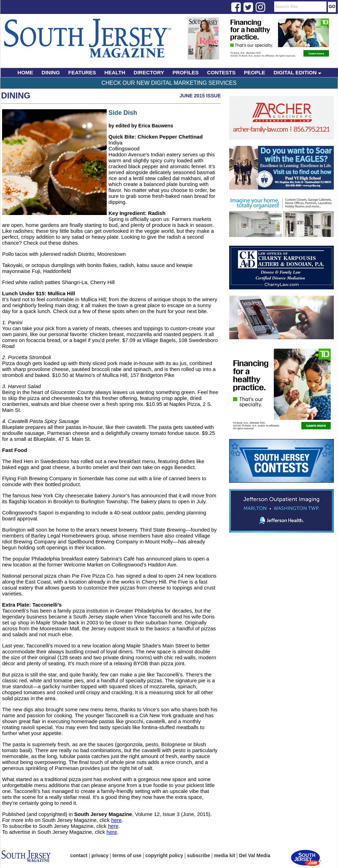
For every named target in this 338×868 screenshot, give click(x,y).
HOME (25, 72)
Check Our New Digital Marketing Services (169, 83)
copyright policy (164, 855)
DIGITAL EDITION (297, 72)
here (117, 820)
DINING (51, 72)
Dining (16, 95)
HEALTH (115, 72)
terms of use (127, 855)
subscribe (198, 855)
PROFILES (186, 72)
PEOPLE (254, 72)
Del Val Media (254, 855)
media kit (224, 855)
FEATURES (82, 72)
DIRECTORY (149, 72)
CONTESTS (221, 72)
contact (79, 855)
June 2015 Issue (200, 96)
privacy (100, 855)
